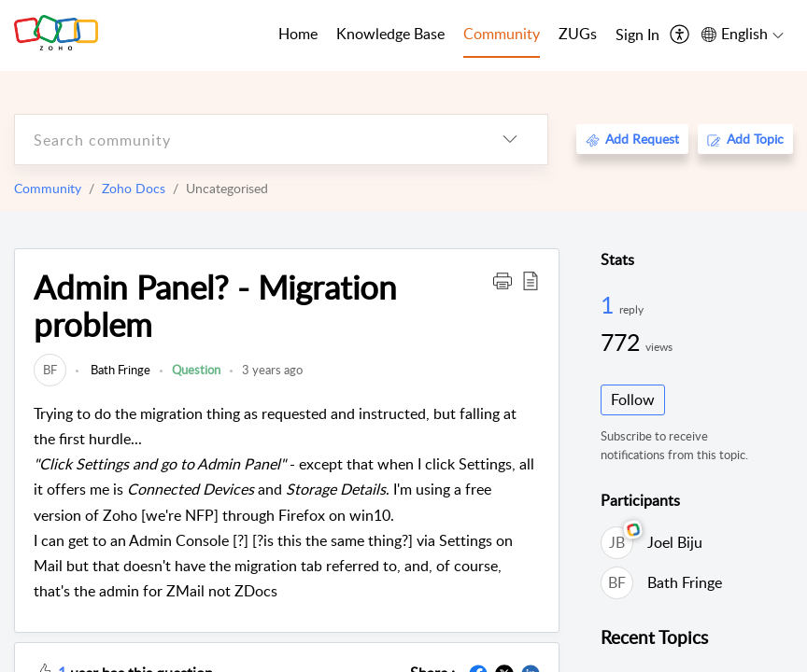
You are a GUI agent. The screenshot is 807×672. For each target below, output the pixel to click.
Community (48, 188)
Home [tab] (298, 34)
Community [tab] (502, 34)
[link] (50, 370)
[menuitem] (637, 35)
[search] (244, 140)
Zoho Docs (134, 188)
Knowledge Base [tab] (390, 34)
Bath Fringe (119, 370)
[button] (503, 280)
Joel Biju (675, 542)
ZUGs (578, 34)
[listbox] (510, 140)
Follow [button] (633, 399)
